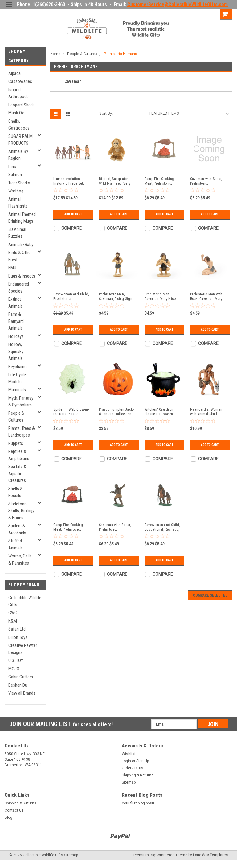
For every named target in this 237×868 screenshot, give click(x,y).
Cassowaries (20, 81)
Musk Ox (16, 113)
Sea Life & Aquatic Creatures (17, 473)
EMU (12, 268)
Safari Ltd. (17, 629)
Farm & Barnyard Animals (16, 321)
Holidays (16, 336)
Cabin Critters (21, 677)
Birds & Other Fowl (20, 256)
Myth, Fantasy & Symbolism (21, 402)
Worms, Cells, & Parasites (20, 559)
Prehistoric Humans (120, 54)
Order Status (133, 768)
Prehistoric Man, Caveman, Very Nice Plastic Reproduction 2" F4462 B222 (163, 297)
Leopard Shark (21, 105)
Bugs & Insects (22, 276)
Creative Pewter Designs (23, 649)
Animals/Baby (21, 245)
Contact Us (14, 810)
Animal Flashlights (18, 203)
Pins (12, 167)
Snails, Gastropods (19, 125)
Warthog (16, 191)
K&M (13, 621)
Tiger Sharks (19, 183)
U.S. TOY (16, 660)
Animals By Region (18, 155)
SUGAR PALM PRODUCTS (20, 140)
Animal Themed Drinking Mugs (22, 218)
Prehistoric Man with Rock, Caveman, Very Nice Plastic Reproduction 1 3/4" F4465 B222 (206, 297)
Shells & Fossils (16, 492)
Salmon (15, 175)
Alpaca (14, 73)
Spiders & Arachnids (17, 529)
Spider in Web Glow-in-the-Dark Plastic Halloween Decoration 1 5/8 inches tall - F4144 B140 (72, 412)
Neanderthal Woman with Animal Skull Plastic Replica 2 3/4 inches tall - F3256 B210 (206, 412)
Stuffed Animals (16, 544)
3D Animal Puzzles (17, 233)
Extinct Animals (16, 303)
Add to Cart (73, 214)
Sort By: (106, 113)
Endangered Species (19, 288)
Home (55, 54)
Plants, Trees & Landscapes (22, 432)
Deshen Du (18, 685)
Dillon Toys (18, 637)
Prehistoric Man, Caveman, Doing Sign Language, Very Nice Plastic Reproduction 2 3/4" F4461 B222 (117, 297)
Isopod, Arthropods (18, 93)
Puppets (16, 443)
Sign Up (209, 14)
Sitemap (129, 782)
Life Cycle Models (17, 378)
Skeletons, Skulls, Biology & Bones (21, 511)
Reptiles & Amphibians (19, 455)
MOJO (14, 669)
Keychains (17, 367)
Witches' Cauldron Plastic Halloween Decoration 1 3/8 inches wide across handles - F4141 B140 (163, 412)
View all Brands (22, 693)
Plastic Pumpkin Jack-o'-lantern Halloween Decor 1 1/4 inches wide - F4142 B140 (116, 412)
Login (188, 14)
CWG (13, 613)
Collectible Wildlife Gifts (25, 601)
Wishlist (129, 754)
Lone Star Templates (210, 855)
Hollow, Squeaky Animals (16, 351)
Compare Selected (210, 595)
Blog (8, 817)
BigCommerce (162, 855)
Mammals (17, 390)
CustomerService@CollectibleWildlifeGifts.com (178, 4)
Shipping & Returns (138, 775)
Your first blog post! (138, 803)
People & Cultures (16, 417)
